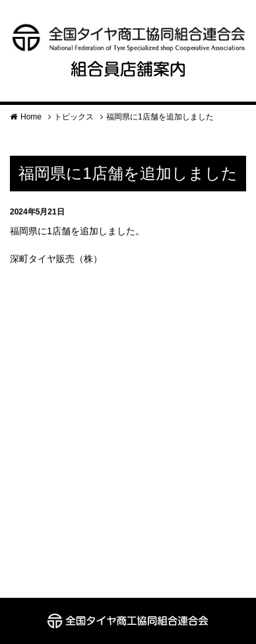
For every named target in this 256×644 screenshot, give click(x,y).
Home (31, 117)
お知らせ (83, 212)
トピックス (74, 117)
